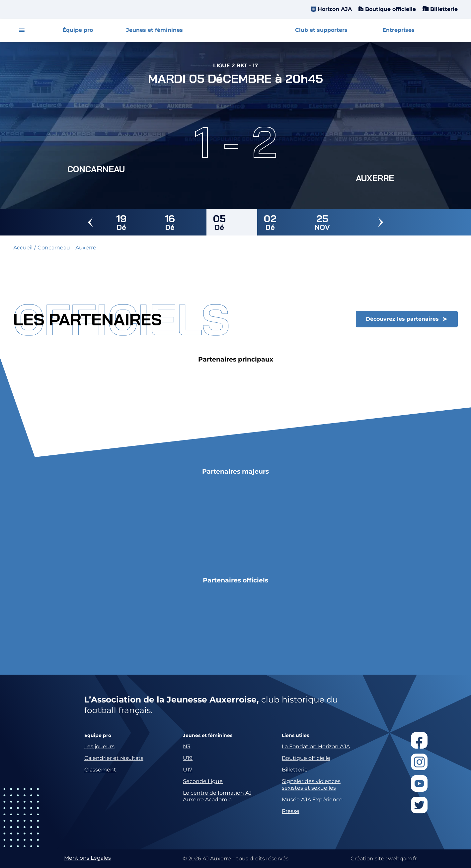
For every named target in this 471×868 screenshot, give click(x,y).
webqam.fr (402, 859)
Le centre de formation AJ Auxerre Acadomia (217, 796)
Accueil (23, 248)
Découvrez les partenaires (402, 319)
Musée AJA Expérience (312, 800)
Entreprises (398, 30)
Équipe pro (78, 30)
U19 (188, 758)
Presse (291, 811)
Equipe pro (98, 735)
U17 (188, 770)
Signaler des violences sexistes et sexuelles (311, 785)
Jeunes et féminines (155, 30)
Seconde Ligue (203, 781)
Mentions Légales (87, 858)
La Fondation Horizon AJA (316, 746)
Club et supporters (321, 30)
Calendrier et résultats (114, 758)
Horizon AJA (335, 9)
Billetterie (443, 9)
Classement (100, 770)
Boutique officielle (390, 9)
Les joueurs (99, 746)
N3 (187, 746)
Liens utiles (295, 735)
